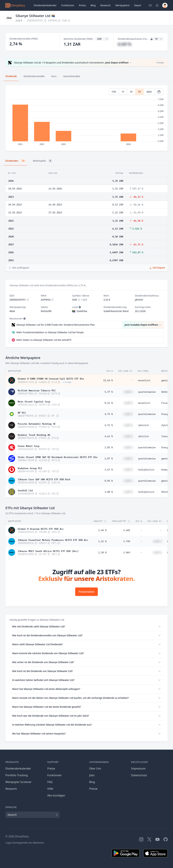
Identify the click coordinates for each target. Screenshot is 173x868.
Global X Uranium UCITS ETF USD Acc (41, 529)
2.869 (127, 552)
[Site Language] (150, 5)
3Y (131, 92)
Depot (138, 5)
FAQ (50, 782)
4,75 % (109, 414)
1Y (123, 92)
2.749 (127, 541)
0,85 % (109, 481)
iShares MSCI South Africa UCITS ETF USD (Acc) (48, 551)
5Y (140, 92)
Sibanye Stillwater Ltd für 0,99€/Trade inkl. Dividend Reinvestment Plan (56, 325)
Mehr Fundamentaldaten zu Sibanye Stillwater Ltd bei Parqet (50, 332)
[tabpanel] (86, 118)
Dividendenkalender (45, 5)
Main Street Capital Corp (34, 401)
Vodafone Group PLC (30, 468)
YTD (114, 92)
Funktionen (68, 5)
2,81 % (109, 447)
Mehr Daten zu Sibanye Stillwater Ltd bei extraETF (44, 340)
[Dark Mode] (157, 5)
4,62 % (109, 436)
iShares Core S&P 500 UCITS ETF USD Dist (44, 479)
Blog (92, 782)
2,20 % (102, 552)
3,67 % (109, 470)
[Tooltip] (79, 307)
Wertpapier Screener (18, 782)
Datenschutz (139, 775)
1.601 (127, 530)
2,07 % (109, 458)
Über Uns (95, 768)
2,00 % (109, 492)
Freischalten (87, 592)
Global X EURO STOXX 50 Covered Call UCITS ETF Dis (51, 378)
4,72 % (109, 425)
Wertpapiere (122, 5)
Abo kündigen (56, 795)
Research (11, 789)
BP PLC (22, 412)
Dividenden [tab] (16, 161)
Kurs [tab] (54, 76)
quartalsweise (147, 392)
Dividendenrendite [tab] (34, 76)
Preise (82, 5)
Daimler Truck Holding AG (34, 435)
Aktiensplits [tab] (43, 161)
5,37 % (109, 392)
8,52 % (109, 403)
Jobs (92, 775)
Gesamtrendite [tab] (72, 76)
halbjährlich (146, 470)
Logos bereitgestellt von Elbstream (25, 843)
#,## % (125, 44)
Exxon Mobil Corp (29, 446)
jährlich (143, 425)
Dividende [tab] (11, 76)
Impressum (138, 768)
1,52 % (102, 541)
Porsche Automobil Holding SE (37, 423)
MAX (149, 92)
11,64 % (108, 380)
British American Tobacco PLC (37, 390)
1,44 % (102, 530)
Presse (93, 789)
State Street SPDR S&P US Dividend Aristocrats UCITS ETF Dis (58, 457)
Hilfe (50, 789)
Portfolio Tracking (17, 775)
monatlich (144, 380)
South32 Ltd (25, 490)
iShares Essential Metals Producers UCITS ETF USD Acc (53, 540)
